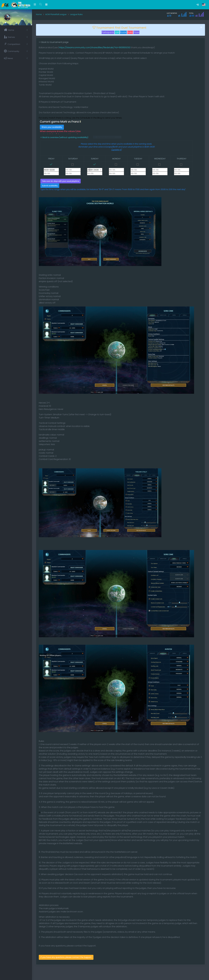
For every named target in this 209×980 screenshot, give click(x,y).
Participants (108, 32)
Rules (130, 32)
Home (39, 14)
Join (117, 32)
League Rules (76, 14)
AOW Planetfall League (56, 14)
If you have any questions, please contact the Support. (66, 957)
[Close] (201, 27)
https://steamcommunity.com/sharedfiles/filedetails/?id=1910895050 (95, 47)
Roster (123, 32)
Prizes (136, 32)
